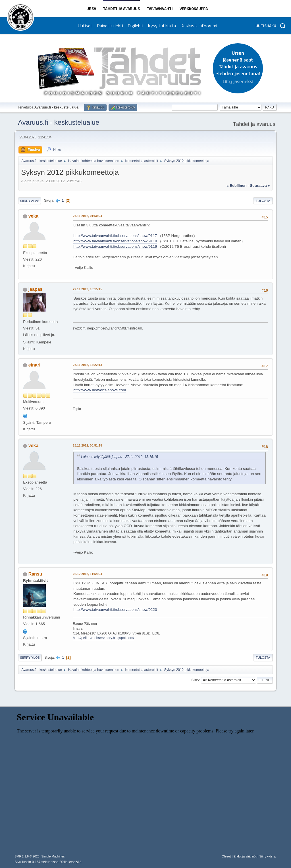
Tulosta (263, 201)
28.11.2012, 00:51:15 (87, 445)
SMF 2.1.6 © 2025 (27, 856)
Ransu (35, 574)
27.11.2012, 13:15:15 (87, 289)
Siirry (195, 680)
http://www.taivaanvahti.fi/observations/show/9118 (115, 241)
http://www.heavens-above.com (100, 390)
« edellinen (236, 186)
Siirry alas (30, 201)
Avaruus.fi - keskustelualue (59, 122)
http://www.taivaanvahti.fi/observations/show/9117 (115, 236)
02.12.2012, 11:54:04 (87, 574)
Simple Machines (53, 856)
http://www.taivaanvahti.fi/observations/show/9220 (115, 610)
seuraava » (260, 186)
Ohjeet (226, 856)
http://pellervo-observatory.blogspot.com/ (103, 638)
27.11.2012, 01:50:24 (87, 216)
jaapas (36, 289)
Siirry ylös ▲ (268, 856)
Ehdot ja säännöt (245, 856)
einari (35, 365)
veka (34, 216)
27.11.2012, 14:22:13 (87, 365)
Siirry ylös (30, 658)
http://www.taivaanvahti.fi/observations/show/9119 (115, 246)
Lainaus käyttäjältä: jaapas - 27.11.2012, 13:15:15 (119, 457)
